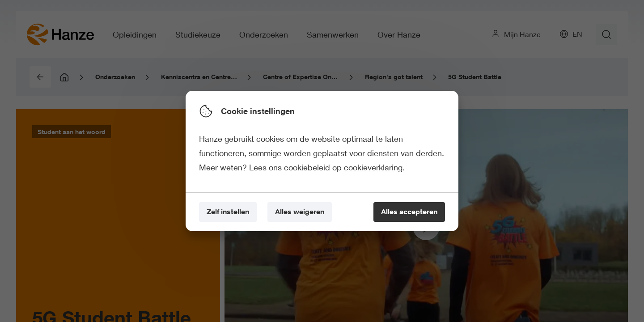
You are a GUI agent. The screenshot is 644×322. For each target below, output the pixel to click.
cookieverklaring (373, 167)
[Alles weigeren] (300, 212)
